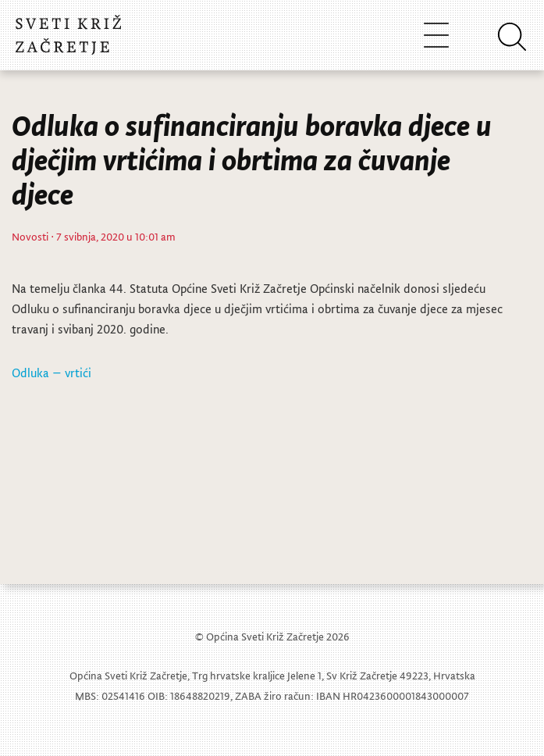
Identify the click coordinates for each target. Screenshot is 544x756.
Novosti (30, 236)
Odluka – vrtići (52, 373)
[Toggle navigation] (436, 35)
